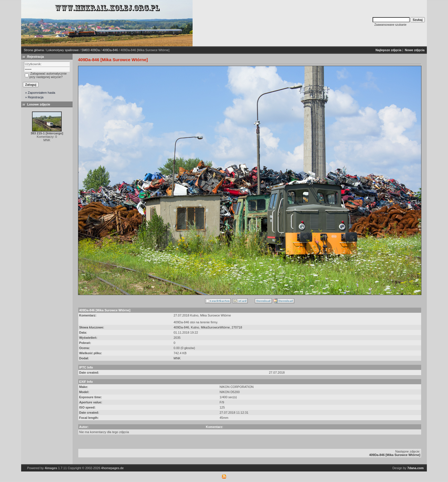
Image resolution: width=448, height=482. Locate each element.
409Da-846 (110, 50)
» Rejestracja (34, 97)
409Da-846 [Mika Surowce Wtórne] (395, 455)
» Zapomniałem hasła (40, 93)
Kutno (195, 327)
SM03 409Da (91, 50)
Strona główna (34, 50)
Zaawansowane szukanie (390, 25)
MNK (177, 358)
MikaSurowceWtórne (215, 327)
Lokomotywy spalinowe (63, 50)
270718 (237, 327)
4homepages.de (112, 468)
